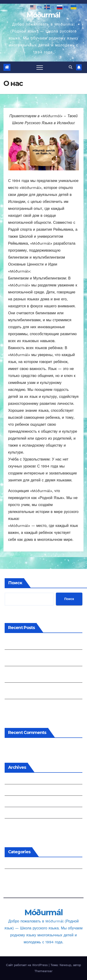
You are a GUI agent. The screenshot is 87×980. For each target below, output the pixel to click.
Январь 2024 (16, 814)
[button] (71, 67)
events (11, 864)
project (11, 875)
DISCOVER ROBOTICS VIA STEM (34, 706)
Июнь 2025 (15, 780)
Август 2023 (16, 825)
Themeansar (44, 971)
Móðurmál (43, 15)
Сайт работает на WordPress (27, 965)
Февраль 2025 (18, 791)
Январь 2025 (16, 802)
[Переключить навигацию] (40, 67)
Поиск (15, 583)
